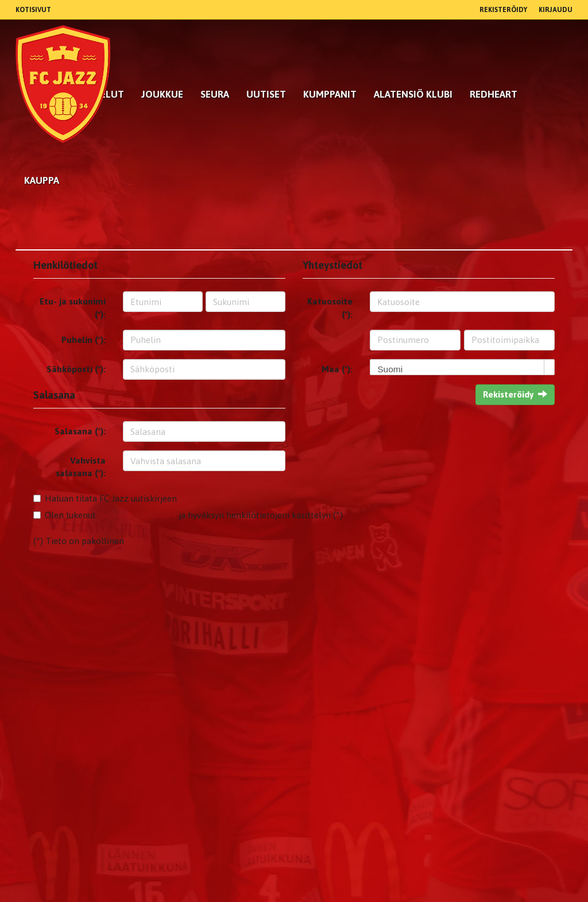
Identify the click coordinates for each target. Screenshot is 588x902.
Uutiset (266, 94)
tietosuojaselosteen (137, 515)
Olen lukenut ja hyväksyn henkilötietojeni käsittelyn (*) (194, 515)
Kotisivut (33, 10)
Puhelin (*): (84, 340)
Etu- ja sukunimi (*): (73, 308)
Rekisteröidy (503, 10)
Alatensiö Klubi (413, 94)
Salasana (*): (80, 431)
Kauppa (42, 180)
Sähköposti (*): (76, 369)
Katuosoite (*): (330, 308)
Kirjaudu (556, 10)
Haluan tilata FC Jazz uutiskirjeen (111, 498)
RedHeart (494, 94)
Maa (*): (337, 369)
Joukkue (162, 94)
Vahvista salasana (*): (81, 467)
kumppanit (330, 94)
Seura (215, 94)
